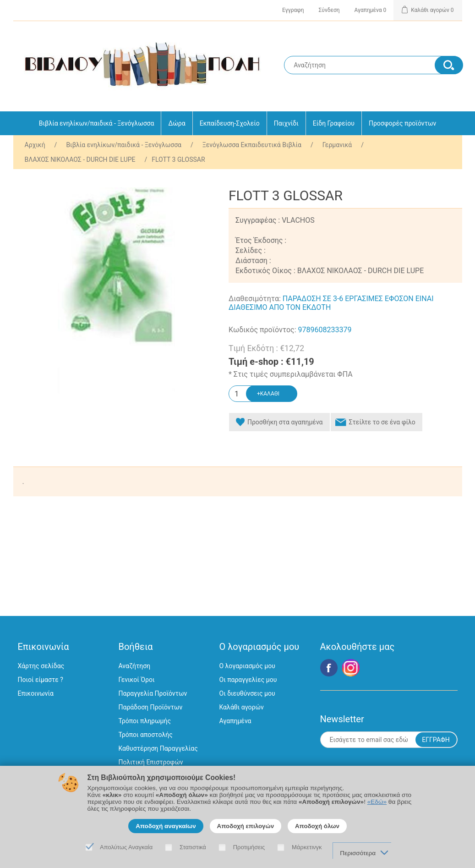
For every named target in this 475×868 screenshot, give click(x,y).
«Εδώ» (377, 802)
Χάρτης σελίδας (41, 666)
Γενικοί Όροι (137, 680)
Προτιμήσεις (249, 847)
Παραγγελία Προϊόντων (153, 693)
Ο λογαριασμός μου (247, 666)
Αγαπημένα (235, 721)
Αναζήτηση (135, 666)
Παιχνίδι (286, 123)
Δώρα (177, 123)
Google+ (351, 668)
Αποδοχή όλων (317, 826)
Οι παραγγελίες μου (248, 680)
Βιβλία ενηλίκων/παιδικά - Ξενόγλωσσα (97, 123)
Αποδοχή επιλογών (246, 826)
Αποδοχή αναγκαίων (166, 826)
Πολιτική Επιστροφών (151, 762)
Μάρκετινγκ (307, 847)
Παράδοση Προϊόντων (151, 707)
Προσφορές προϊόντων (402, 123)
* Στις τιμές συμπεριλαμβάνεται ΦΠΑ (291, 374)
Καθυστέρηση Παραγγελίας (158, 748)
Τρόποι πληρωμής (145, 721)
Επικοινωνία (36, 693)
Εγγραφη (293, 10)
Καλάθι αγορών (242, 707)
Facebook (329, 668)
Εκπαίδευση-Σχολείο (230, 123)
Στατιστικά (193, 847)
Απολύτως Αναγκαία (126, 847)
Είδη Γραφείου (334, 123)
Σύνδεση (329, 10)
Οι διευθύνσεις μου (247, 693)
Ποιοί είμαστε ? (41, 680)
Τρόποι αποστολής (146, 735)
